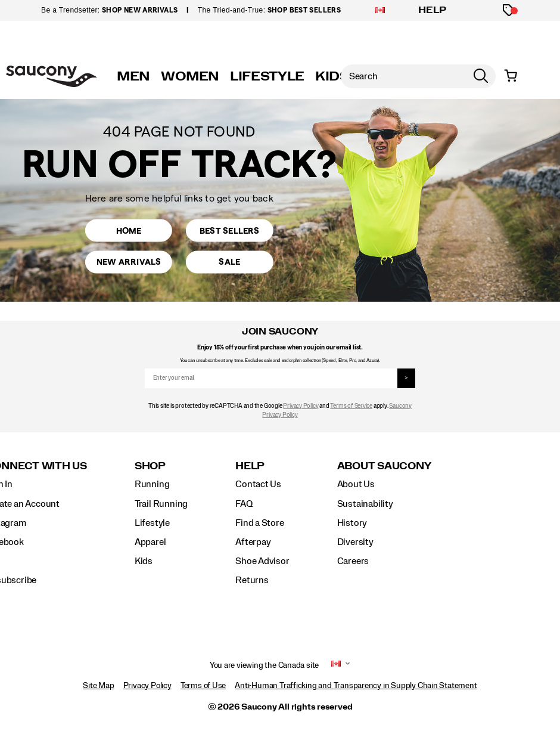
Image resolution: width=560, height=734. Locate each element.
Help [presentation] (250, 466)
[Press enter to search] (481, 76)
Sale (230, 263)
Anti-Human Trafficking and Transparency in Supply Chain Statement (356, 686)
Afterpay (253, 542)
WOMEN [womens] (190, 76)
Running (152, 484)
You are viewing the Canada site (265, 665)
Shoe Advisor (262, 561)
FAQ (244, 504)
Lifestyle (152, 523)
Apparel (150, 542)
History (352, 523)
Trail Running (161, 504)
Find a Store (259, 523)
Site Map (98, 686)
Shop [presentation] (150, 466)
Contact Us (258, 484)
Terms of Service (351, 406)
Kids (144, 561)
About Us (356, 484)
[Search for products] (403, 76)
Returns (252, 580)
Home (129, 229)
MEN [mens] (133, 76)
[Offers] (509, 10)
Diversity (355, 542)
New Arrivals (129, 263)
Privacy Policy (301, 406)
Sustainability (365, 504)
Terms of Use (203, 686)
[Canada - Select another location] (380, 11)
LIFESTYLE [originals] (267, 76)
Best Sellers (229, 229)
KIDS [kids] (332, 76)
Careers (353, 561)
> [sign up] (406, 378)
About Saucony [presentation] (384, 466)
